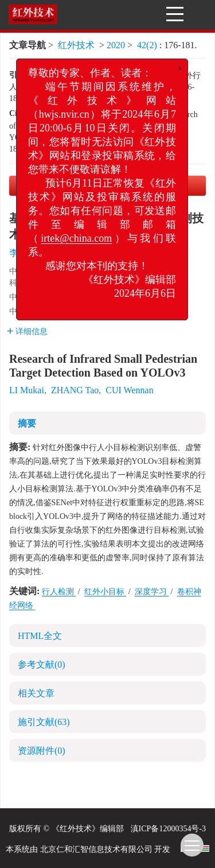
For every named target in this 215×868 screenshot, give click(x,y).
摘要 (27, 423)
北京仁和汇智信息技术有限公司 (96, 849)
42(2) (148, 45)
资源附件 (42, 751)
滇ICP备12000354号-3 (168, 829)
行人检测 (59, 592)
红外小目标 (105, 592)
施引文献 (44, 722)
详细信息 (27, 332)
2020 (116, 45)
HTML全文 (40, 636)
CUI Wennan (129, 390)
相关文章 (36, 693)
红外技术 (76, 45)
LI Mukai (27, 390)
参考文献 (42, 664)
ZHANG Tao (75, 390)
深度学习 (152, 592)
